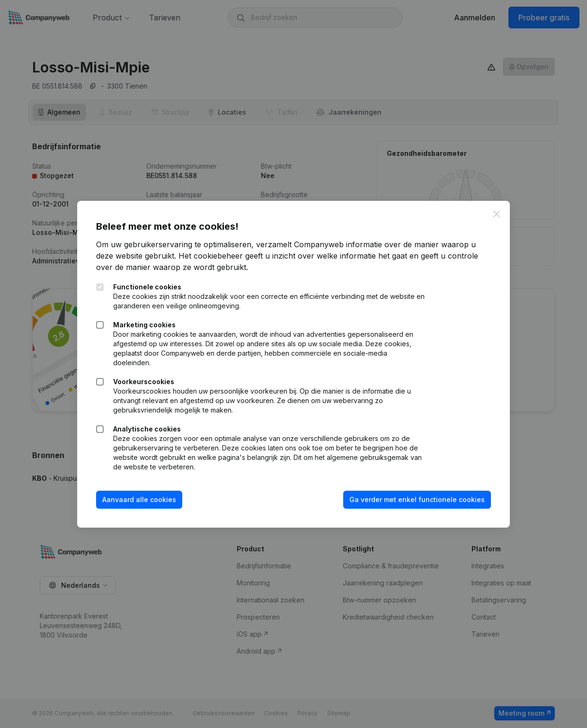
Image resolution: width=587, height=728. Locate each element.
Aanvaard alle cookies (139, 499)
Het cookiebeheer (211, 256)
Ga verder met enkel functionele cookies (417, 499)
